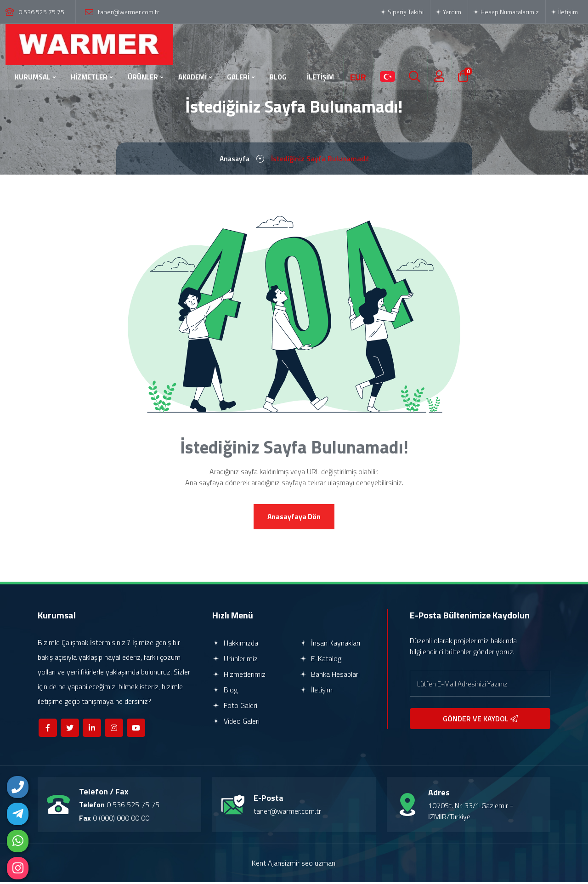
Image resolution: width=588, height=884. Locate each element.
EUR (358, 77)
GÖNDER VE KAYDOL (480, 720)
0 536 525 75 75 (41, 12)
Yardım (448, 12)
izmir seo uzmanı (311, 865)
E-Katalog (320, 660)
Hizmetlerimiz (239, 676)
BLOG (278, 77)
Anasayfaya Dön (294, 518)
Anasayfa (235, 159)
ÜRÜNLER (143, 77)
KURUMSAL (33, 77)
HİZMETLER (89, 77)
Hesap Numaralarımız (506, 12)
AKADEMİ (192, 77)
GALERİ (238, 77)
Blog (225, 691)
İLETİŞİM (320, 77)
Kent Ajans (268, 865)
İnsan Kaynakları (330, 645)
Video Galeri (236, 723)
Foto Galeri (235, 707)
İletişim (564, 12)
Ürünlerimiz (235, 660)
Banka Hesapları (330, 676)
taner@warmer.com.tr (129, 12)
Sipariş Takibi (402, 12)
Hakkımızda (235, 645)
